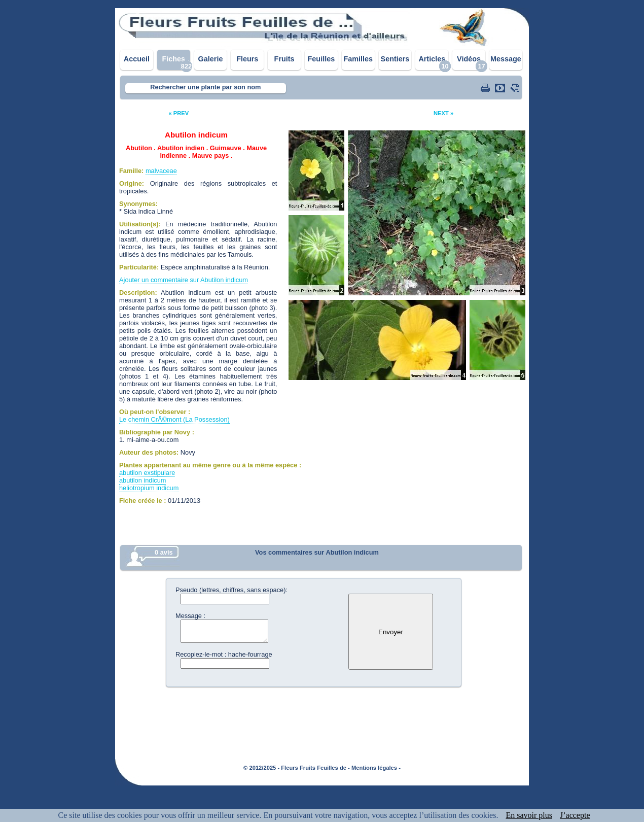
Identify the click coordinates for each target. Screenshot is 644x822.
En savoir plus (529, 815)
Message (506, 59)
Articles (432, 59)
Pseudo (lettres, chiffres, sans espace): (231, 590)
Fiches (173, 59)
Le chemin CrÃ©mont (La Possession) (174, 419)
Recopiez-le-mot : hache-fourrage (224, 654)
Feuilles (321, 59)
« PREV (178, 113)
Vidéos (469, 59)
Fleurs (247, 59)
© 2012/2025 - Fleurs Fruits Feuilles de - (297, 768)
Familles (358, 59)
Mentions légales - (376, 768)
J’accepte (575, 815)
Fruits (284, 59)
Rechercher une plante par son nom (205, 87)
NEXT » (443, 113)
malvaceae (161, 171)
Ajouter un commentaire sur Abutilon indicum (184, 280)
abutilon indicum (142, 480)
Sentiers (395, 59)
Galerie (211, 59)
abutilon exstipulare (147, 473)
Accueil (137, 59)
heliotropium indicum (149, 488)
